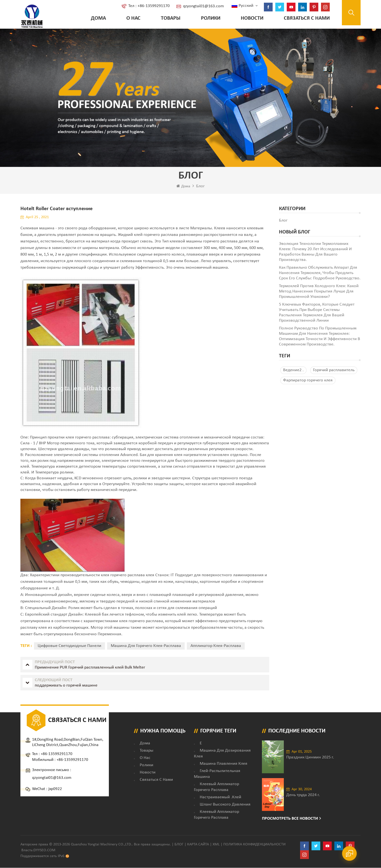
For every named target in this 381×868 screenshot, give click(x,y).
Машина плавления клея (224, 764)
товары (147, 751)
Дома (98, 18)
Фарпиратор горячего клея (308, 381)
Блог (179, 845)
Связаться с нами (306, 18)
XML (216, 845)
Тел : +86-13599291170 (148, 6)
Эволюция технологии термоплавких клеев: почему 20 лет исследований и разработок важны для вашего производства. (315, 252)
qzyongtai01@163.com (203, 6)
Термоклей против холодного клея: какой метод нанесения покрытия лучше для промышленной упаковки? (319, 292)
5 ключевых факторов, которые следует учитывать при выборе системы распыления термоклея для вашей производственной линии (317, 313)
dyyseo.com (44, 851)
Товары (170, 18)
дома (145, 743)
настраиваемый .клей (221, 797)
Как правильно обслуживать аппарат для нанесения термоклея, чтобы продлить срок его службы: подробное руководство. (320, 273)
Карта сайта (198, 845)
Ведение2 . (293, 370)
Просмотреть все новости (290, 819)
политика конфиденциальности (254, 845)
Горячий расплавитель (334, 370)
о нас (133, 18)
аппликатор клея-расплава (216, 646)
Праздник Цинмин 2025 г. (310, 758)
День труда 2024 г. (303, 795)
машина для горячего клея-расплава (146, 646)
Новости (251, 18)
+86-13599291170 (57, 754)
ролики (210, 18)
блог (283, 221)
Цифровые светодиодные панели (69, 646)
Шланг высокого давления (225, 805)
